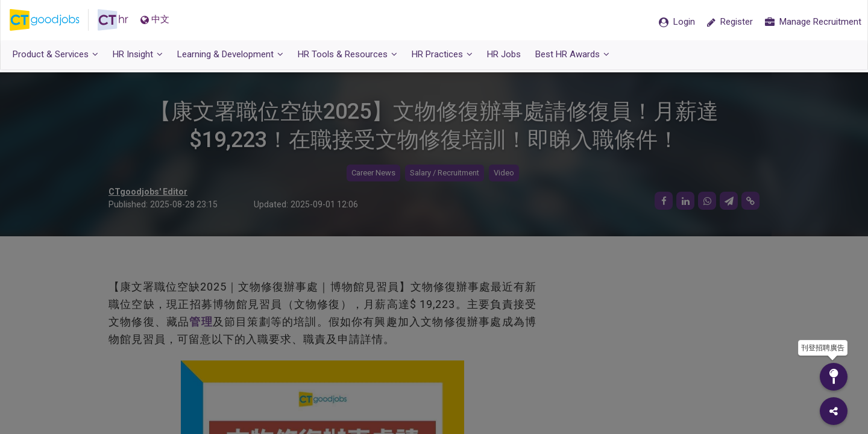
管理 (201, 322)
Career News (373, 173)
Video (504, 173)
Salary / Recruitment (445, 173)
